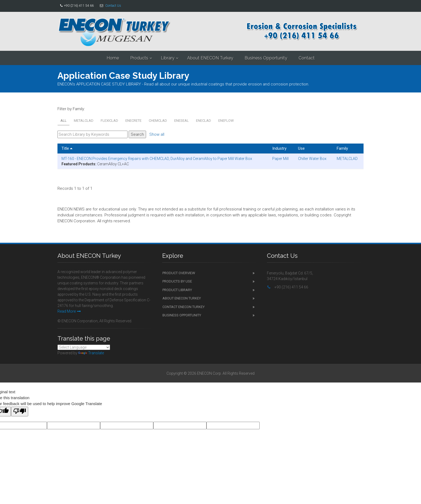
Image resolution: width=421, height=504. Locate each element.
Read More (69, 311)
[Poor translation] (20, 412)
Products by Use (177, 281)
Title (67, 148)
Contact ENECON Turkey (184, 307)
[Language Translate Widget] (84, 347)
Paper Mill (280, 159)
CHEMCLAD (158, 121)
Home (113, 58)
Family (342, 148)
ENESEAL (182, 121)
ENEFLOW (226, 121)
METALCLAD (84, 121)
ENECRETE (133, 121)
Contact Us (113, 6)
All (63, 121)
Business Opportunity (266, 58)
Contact (307, 58)
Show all (157, 134)
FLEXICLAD (109, 121)
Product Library (177, 290)
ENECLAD (204, 121)
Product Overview (179, 273)
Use (301, 148)
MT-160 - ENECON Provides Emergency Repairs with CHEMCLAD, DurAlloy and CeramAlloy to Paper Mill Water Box (157, 159)
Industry (279, 148)
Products (139, 58)
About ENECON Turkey (210, 58)
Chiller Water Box (312, 159)
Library (168, 58)
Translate (91, 353)
